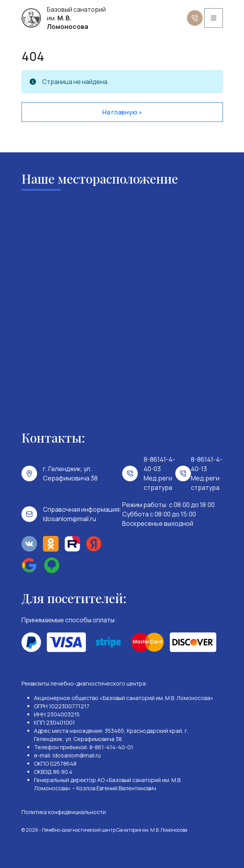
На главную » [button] (122, 112)
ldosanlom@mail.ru (69, 519)
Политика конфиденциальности (64, 812)
